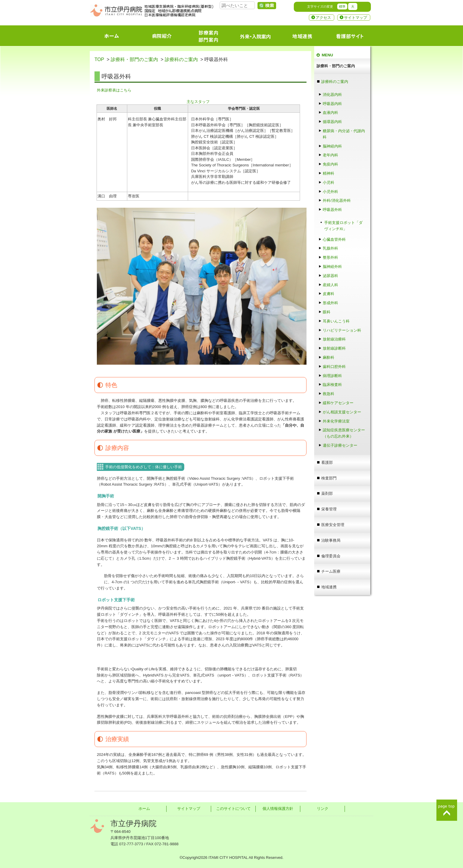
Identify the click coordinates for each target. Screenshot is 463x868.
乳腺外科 (330, 248)
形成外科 (330, 303)
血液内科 (330, 113)
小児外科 (330, 192)
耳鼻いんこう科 (336, 321)
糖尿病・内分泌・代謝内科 (344, 134)
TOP (99, 59)
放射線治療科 (334, 339)
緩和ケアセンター (338, 403)
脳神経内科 (332, 146)
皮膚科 (328, 294)
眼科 (328, 312)
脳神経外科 (332, 267)
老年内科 (330, 155)
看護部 (327, 462)
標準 (342, 6)
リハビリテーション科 (342, 330)
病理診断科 (332, 376)
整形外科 (330, 257)
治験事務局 (331, 540)
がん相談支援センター (342, 412)
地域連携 (329, 587)
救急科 (328, 394)
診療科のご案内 (181, 59)
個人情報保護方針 (278, 809)
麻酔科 (330, 357)
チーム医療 (331, 571)
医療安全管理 (333, 525)
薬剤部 (327, 493)
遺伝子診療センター (340, 445)
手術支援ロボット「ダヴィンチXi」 (343, 226)
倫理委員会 (331, 556)
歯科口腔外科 (334, 367)
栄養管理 (329, 509)
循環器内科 (332, 122)
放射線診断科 (334, 348)
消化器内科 (332, 95)
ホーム (144, 809)
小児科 (328, 182)
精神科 (328, 173)
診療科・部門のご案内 (134, 59)
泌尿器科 (330, 276)
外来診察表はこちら (114, 90)
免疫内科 (330, 164)
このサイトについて (233, 809)
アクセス (323, 18)
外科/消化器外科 (337, 200)
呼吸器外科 (332, 210)
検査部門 (329, 478)
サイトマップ (356, 18)
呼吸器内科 (332, 104)
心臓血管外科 (334, 239)
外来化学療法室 (336, 421)
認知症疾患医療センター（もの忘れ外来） (344, 433)
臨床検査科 (332, 385)
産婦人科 (330, 285)
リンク (323, 809)
